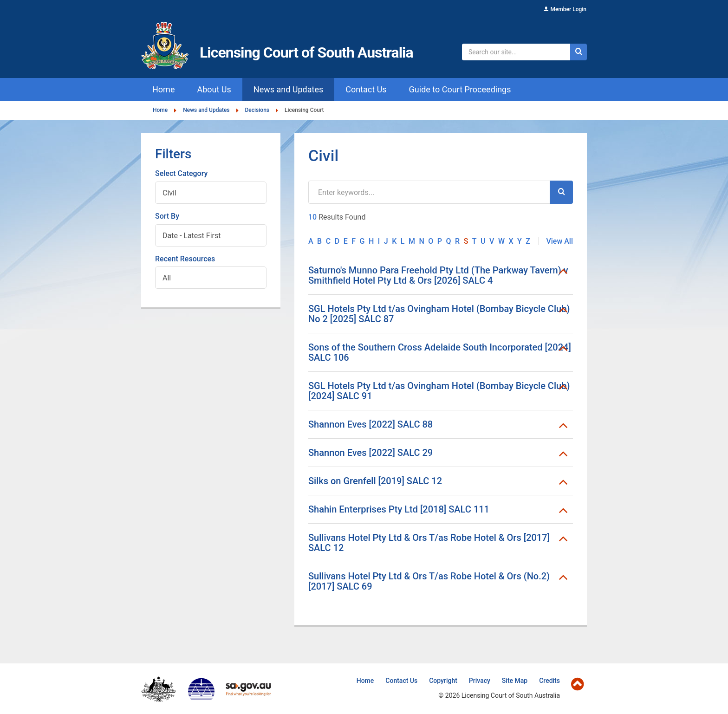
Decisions (257, 110)
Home (160, 110)
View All (559, 241)
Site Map (515, 681)
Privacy (480, 681)
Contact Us (401, 681)
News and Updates (206, 110)
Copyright (443, 681)
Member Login (568, 9)
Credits (549, 681)
